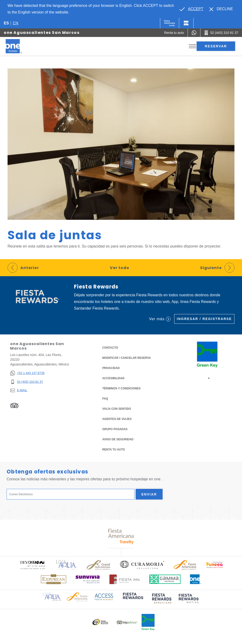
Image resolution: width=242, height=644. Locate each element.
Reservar (216, 46)
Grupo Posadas (115, 429)
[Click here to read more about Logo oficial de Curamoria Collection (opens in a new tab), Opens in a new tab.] (142, 565)
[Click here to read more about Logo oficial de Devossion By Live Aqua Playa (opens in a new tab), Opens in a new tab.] (33, 565)
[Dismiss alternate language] (221, 9)
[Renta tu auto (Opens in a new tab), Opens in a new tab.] (174, 33)
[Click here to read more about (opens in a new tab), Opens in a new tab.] (133, 599)
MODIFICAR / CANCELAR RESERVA (127, 358)
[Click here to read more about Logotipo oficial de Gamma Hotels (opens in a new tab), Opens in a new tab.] (165, 579)
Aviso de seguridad (118, 439)
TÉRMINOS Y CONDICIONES (121, 388)
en (16, 23)
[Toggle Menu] (192, 46)
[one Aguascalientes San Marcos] (19, 46)
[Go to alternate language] (191, 9)
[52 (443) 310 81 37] (27, 382)
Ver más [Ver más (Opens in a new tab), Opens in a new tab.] (160, 319)
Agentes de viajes (117, 419)
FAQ (105, 399)
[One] (186, 23)
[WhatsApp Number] (194, 33)
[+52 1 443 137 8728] (27, 373)
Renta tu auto (114, 449)
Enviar (149, 494)
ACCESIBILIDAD (113, 378)
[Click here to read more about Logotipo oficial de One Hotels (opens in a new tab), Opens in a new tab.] (196, 579)
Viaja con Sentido (117, 409)
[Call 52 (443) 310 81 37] (221, 33)
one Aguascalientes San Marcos (42, 33)
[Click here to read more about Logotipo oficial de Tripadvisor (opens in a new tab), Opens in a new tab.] (127, 622)
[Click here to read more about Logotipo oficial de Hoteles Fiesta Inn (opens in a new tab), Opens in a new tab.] (125, 579)
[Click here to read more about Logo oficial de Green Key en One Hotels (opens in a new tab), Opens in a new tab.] (148, 622)
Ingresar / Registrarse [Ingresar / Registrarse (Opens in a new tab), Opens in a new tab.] (204, 319)
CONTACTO (110, 348)
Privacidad (111, 368)
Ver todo (120, 268)
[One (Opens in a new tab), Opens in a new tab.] (170, 23)
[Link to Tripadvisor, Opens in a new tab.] (14, 405)
